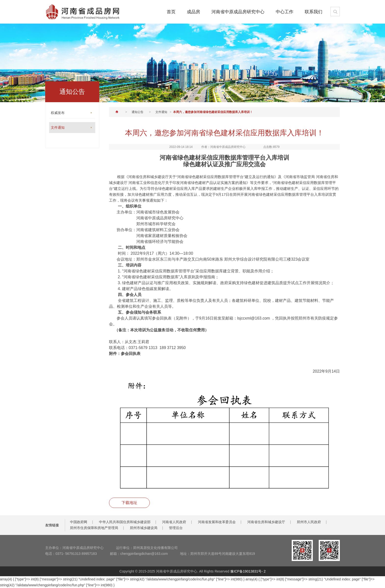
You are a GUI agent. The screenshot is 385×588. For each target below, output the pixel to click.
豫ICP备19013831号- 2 (248, 571)
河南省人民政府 (174, 522)
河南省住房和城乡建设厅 (266, 522)
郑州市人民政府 (309, 522)
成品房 (193, 12)
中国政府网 (79, 522)
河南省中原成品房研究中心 (238, 12)
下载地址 (129, 503)
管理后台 (176, 528)
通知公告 (137, 112)
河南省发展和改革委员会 (217, 522)
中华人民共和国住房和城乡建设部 (125, 522)
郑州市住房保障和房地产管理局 (94, 528)
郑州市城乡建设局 (144, 528)
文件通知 (161, 112)
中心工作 (285, 12)
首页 (171, 12)
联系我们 (314, 12)
